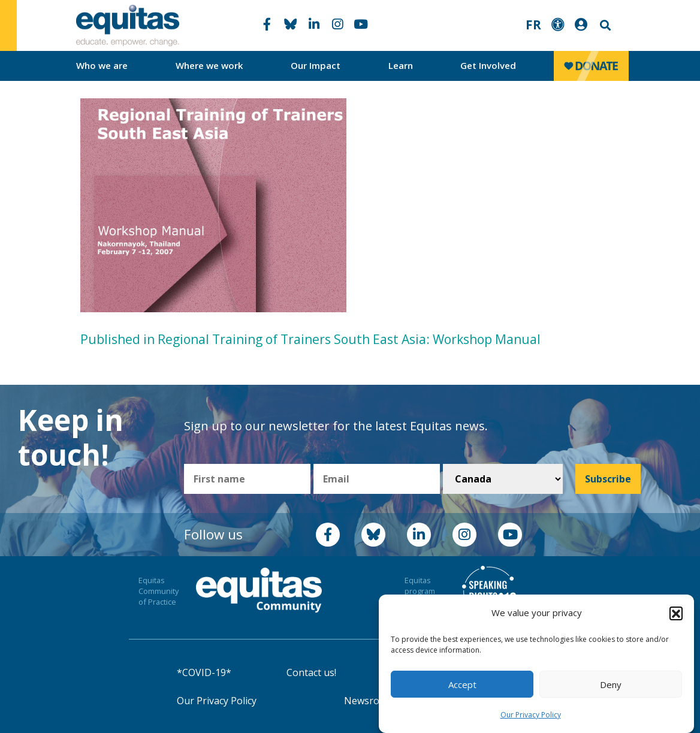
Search (604, 25)
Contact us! (311, 672)
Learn (401, 65)
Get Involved (488, 65)
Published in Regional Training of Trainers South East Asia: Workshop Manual (310, 339)
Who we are (102, 65)
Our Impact (316, 65)
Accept (462, 684)
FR (533, 25)
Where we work (209, 65)
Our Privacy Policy (531, 715)
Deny (611, 684)
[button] (676, 613)
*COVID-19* (204, 672)
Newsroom (369, 701)
